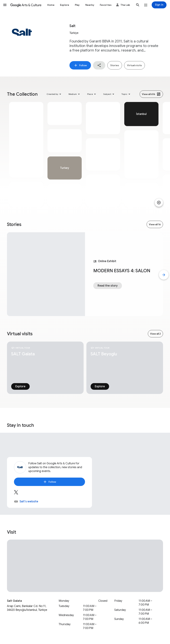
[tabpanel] (26, 154)
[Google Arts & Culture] (26, 5)
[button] (5, 5)
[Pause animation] (159, 203)
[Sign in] (159, 5)
